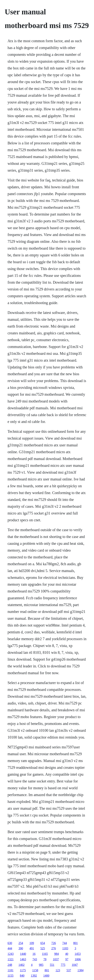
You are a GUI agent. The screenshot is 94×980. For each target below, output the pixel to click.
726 (54, 943)
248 (10, 965)
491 (32, 948)
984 (56, 954)
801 (76, 943)
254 (21, 943)
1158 (35, 970)
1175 (23, 970)
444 (10, 948)
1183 (65, 948)
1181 (10, 970)
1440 (23, 954)
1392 (34, 976)
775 (63, 965)
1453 (78, 954)
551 (52, 965)
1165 (45, 954)
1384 (80, 970)
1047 (75, 965)
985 (41, 965)
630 (10, 943)
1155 (10, 976)
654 (43, 943)
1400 (46, 976)
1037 (56, 959)
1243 (11, 954)
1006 (78, 959)
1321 (11, 959)
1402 (22, 965)
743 (35, 959)
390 (21, 948)
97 (67, 959)
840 (22, 976)
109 (32, 943)
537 (69, 970)
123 (58, 970)
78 (45, 959)
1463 (23, 959)
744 (65, 943)
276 (54, 948)
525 (43, 948)
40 (67, 954)
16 (34, 954)
